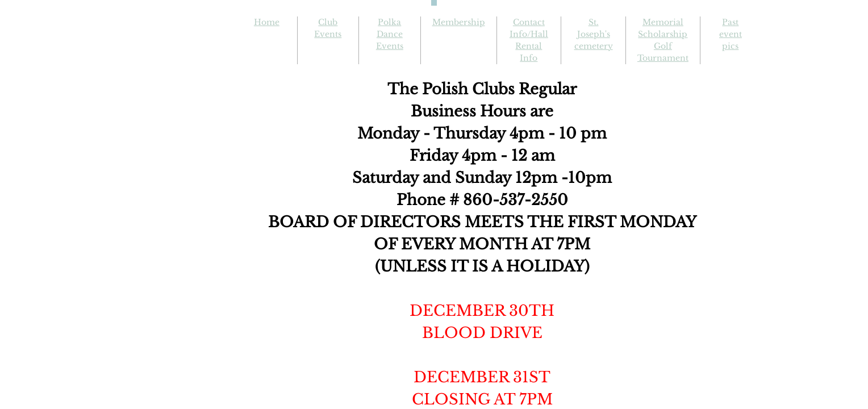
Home (267, 22)
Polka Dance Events (390, 34)
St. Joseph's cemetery (594, 34)
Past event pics (731, 34)
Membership (459, 22)
